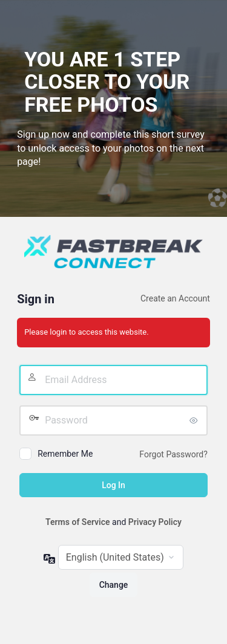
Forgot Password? (173, 454)
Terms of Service (77, 522)
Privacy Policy (155, 522)
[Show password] (196, 420)
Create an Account (175, 298)
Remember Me (65, 454)
